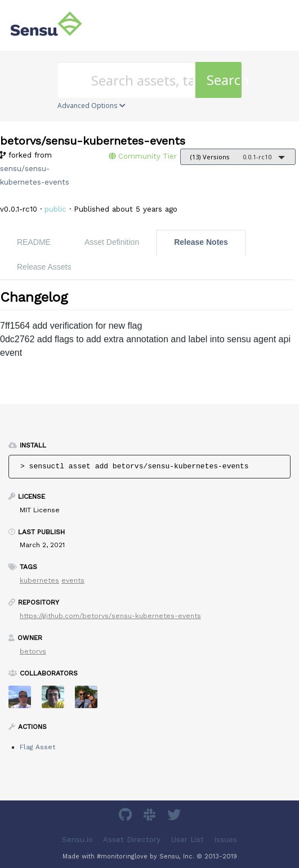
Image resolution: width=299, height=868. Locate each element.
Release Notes (201, 242)
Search (224, 80)
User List (188, 840)
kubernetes (39, 580)
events (73, 580)
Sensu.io (77, 840)
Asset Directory (132, 840)
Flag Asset (37, 747)
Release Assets (44, 267)
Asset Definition (112, 242)
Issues (226, 840)
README (34, 242)
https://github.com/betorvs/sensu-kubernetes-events (110, 616)
